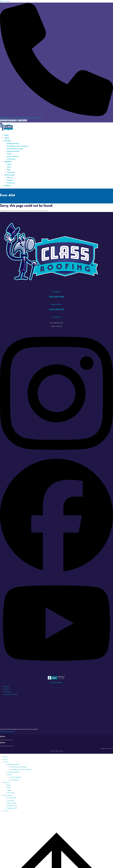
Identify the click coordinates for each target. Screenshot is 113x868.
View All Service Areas (10, 694)
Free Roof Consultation (8, 120)
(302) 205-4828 (21, 118)
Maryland (6, 689)
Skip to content (5, 1)
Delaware (6, 687)
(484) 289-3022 (57, 309)
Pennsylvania (7, 692)
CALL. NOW (22, 120)
